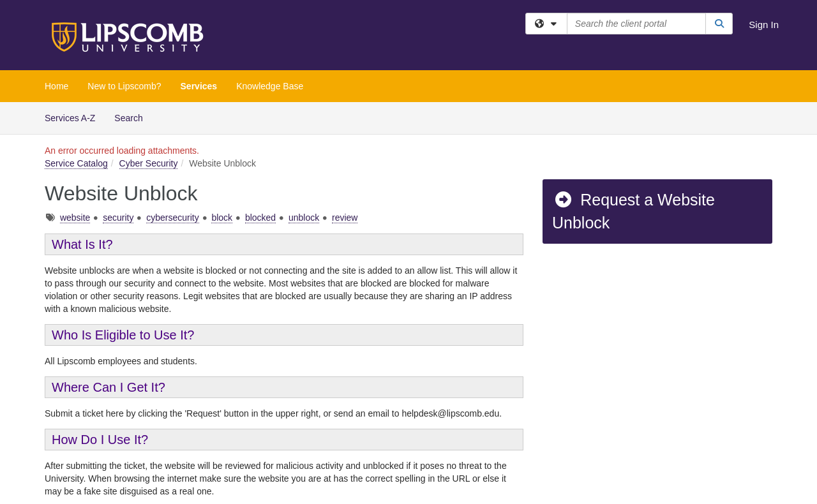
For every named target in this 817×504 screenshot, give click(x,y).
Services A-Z (70, 118)
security (118, 218)
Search (133, 117)
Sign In (764, 25)
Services (199, 86)
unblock (304, 218)
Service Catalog (76, 163)
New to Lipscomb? (124, 86)
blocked (260, 218)
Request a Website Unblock (633, 211)
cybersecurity (172, 218)
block (222, 218)
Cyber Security (149, 163)
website (75, 218)
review (345, 218)
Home (56, 86)
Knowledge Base (270, 86)
